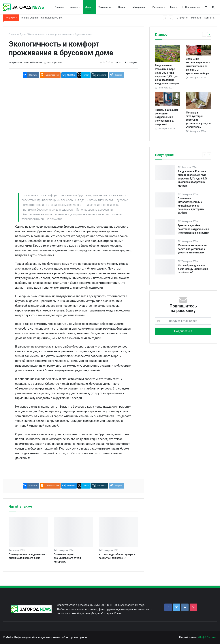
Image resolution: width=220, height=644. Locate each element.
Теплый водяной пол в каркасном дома (43, 18)
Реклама (196, 18)
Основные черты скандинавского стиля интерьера (67, 558)
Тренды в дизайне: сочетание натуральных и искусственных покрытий (167, 117)
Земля (122, 7)
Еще (172, 7)
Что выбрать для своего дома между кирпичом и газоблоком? (193, 269)
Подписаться (191, 7)
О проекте (182, 18)
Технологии (105, 7)
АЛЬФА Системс (207, 637)
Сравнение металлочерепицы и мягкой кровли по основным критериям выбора (198, 66)
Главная (59, 7)
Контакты (210, 18)
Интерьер (158, 7)
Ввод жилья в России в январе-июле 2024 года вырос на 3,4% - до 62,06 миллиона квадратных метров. (193, 179)
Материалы (139, 7)
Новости (73, 7)
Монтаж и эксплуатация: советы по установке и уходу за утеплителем (193, 249)
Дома (88, 7)
